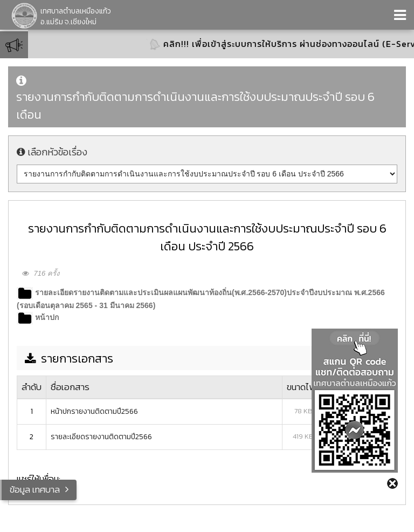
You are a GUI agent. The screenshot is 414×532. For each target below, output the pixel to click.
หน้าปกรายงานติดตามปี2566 (94, 411)
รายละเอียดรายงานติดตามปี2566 (101, 437)
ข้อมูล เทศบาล (35, 489)
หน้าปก (47, 317)
